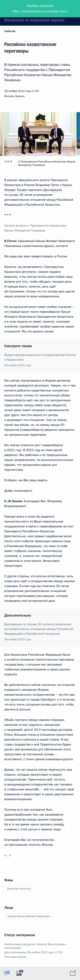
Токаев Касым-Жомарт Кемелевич (29, 916)
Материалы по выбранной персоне (34, 20)
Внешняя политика (19, 889)
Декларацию (53, 190)
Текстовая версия (15, 957)
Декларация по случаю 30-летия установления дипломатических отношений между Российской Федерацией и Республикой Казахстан (39, 629)
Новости (42, 944)
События (10, 31)
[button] (69, 134)
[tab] (7, 973)
